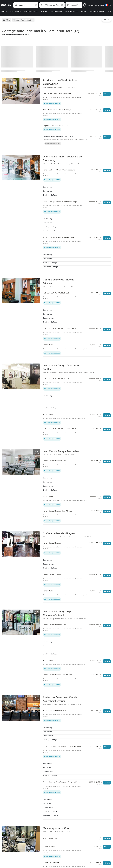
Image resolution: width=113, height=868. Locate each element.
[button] (26, 5)
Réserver (107, 94)
